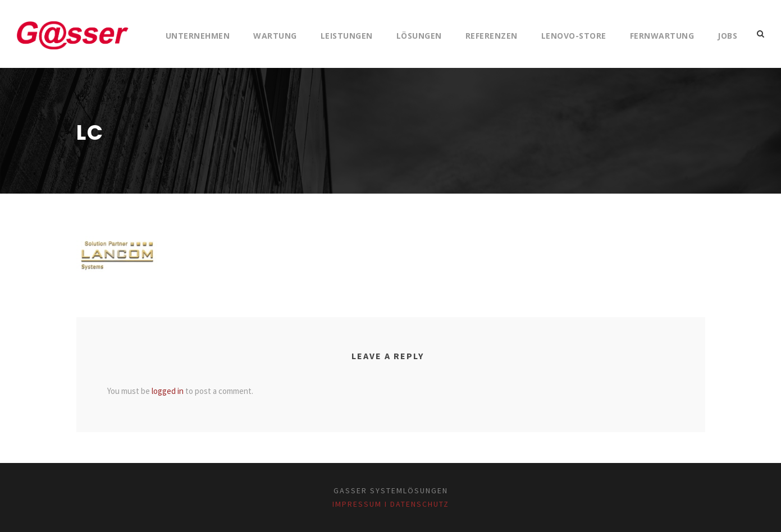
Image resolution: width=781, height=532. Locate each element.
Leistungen (347, 36)
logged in (168, 391)
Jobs (727, 36)
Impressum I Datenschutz (391, 504)
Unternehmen (198, 36)
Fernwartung (662, 36)
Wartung (275, 36)
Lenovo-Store (574, 36)
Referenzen (492, 36)
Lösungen (419, 36)
